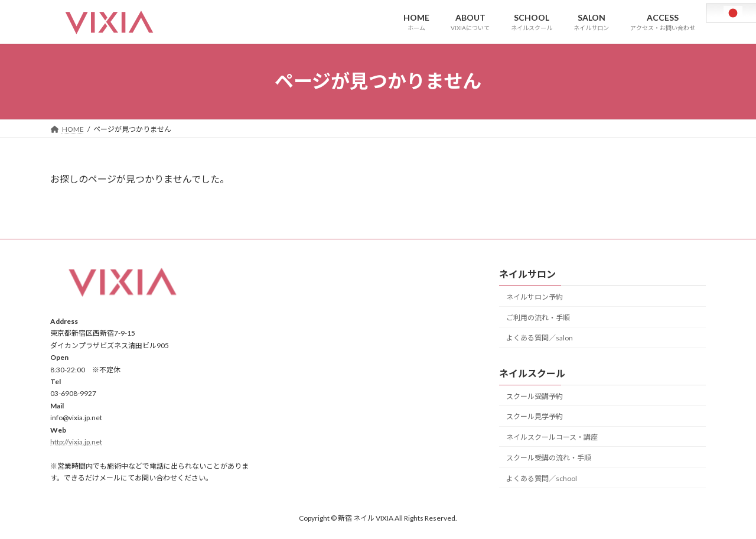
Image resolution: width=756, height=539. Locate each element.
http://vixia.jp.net (76, 442)
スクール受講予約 (535, 396)
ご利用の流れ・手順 (538, 317)
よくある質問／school (542, 478)
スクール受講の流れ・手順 (549, 458)
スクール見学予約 (535, 416)
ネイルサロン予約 (535, 297)
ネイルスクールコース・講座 (552, 437)
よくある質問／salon (540, 338)
